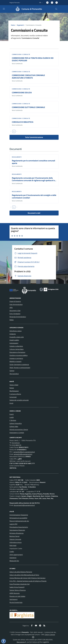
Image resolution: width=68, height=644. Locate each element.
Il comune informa (15, 394)
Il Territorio (13, 420)
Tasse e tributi (14, 385)
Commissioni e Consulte (21, 54)
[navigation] (4, 9)
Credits (12, 552)
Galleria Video (14, 426)
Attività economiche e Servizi (19, 430)
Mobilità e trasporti (15, 361)
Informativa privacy (16, 542)
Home (13, 25)
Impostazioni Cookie (16, 548)
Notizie (12, 388)
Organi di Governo (15, 301)
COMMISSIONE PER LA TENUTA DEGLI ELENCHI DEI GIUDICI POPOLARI (33, 59)
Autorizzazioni (14, 343)
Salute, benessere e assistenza (19, 365)
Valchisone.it (14, 599)
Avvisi (11, 403)
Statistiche (13, 558)
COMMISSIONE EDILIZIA (22, 93)
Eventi (12, 414)
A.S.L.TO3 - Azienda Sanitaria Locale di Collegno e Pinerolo (28, 581)
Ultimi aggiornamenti (16, 555)
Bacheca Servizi (14, 536)
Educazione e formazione (17, 352)
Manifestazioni (14, 391)
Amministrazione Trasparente (19, 515)
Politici (12, 320)
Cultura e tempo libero (17, 349)
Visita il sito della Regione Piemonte (21, 572)
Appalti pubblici (14, 340)
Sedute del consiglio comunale (19, 400)
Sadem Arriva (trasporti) (17, 587)
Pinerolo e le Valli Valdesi (17, 596)
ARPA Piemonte (15, 593)
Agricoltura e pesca (16, 331)
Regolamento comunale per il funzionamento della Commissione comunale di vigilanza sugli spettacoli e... (34, 179)
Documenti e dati (34, 213)
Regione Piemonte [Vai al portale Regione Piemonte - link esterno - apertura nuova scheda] (15, 3)
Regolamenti (17, 157)
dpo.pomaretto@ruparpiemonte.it (24, 505)
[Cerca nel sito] (56, 9)
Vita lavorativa (14, 374)
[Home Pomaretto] (28, 9)
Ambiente (13, 334)
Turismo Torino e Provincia (18, 590)
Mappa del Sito (14, 561)
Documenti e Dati (15, 311)
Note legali (13, 545)
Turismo (12, 371)
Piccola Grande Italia (16, 602)
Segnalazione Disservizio (17, 530)
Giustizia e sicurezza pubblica (18, 355)
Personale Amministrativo (18, 317)
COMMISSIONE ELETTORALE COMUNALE (28, 107)
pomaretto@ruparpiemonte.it (23, 454)
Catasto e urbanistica (16, 346)
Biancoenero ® (21, 642)
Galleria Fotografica (16, 423)
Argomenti (20, 25)
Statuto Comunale (15, 539)
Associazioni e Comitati (17, 433)
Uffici (11, 308)
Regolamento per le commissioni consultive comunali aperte (33, 162)
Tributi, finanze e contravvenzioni (20, 368)
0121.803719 (17, 445)
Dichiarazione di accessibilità (18, 518)
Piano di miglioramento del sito (19, 521)
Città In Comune (50, 635)
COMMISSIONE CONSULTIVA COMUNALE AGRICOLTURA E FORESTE (28, 76)
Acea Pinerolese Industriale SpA (20, 584)
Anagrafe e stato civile (17, 337)
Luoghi (12, 417)
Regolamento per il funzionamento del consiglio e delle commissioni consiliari (34, 196)
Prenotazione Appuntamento (19, 527)
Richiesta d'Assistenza (17, 533)
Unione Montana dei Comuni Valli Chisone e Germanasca (27, 578)
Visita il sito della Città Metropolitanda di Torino (24, 575)
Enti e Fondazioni (15, 314)
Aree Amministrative (16, 304)
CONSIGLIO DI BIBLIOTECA (23, 122)
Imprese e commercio (16, 358)
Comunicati (13, 397)
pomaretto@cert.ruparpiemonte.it (24, 452)
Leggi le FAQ (13, 524)
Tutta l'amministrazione (34, 137)
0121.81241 (16, 443)
